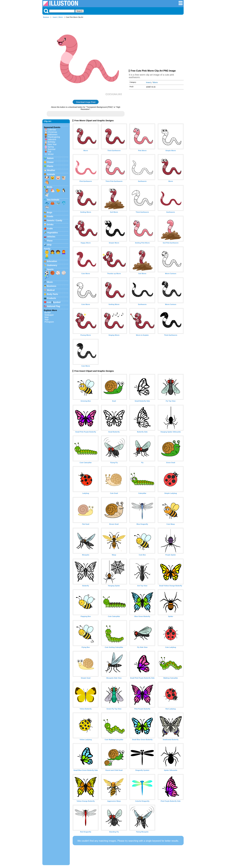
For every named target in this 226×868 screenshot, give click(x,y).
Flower (50, 162)
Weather (51, 170)
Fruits (50, 229)
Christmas (52, 132)
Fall (49, 152)
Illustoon (46, 17)
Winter (51, 154)
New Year (52, 144)
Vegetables (52, 233)
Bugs (50, 212)
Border (48, 313)
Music (50, 282)
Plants (50, 166)
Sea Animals (53, 200)
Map (47, 317)
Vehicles (51, 237)
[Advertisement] (156, 44)
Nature (50, 158)
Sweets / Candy (55, 220)
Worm (61, 17)
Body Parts (52, 294)
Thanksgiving (54, 137)
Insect (55, 17)
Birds (50, 187)
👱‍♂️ (47, 256)
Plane (50, 241)
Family (47, 249)
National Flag (53, 306)
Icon (49, 302)
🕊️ (47, 195)
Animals (51, 174)
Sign (47, 320)
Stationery (52, 265)
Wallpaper (49, 315)
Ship (49, 245)
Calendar (52, 130)
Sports (50, 269)
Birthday (52, 142)
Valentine (52, 139)
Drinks (50, 224)
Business (52, 286)
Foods (50, 216)
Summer (52, 149)
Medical (51, 290)
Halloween (53, 135)
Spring (51, 147)
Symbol (57, 302)
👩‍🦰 (64, 252)
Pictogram (49, 322)
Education (52, 261)
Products (51, 298)
